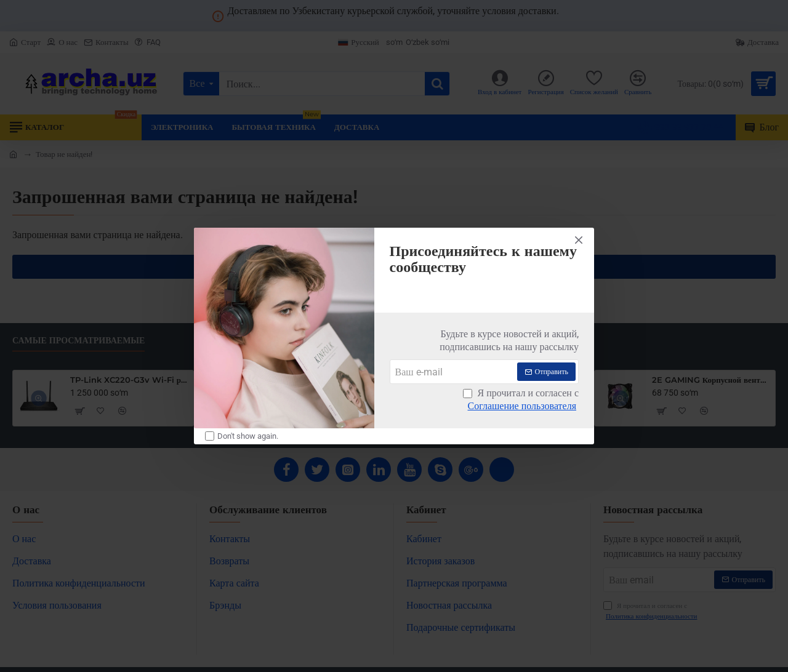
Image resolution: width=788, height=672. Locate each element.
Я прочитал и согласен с (521, 400)
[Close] (579, 240)
